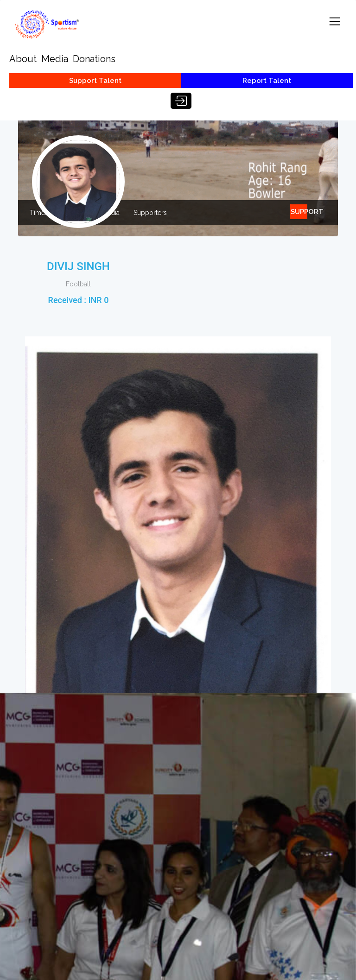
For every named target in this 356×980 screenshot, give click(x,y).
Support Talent (95, 81)
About (23, 59)
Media (55, 59)
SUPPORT (299, 212)
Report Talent (267, 81)
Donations (94, 59)
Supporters (150, 213)
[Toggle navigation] (335, 21)
